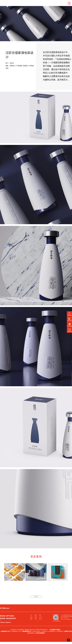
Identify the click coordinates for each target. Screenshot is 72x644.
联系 (40, 615)
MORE (36, 597)
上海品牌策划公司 (26, 631)
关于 (31, 615)
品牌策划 (36, 617)
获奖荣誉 (31, 618)
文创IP (36, 619)
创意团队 (31, 618)
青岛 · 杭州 (40, 619)
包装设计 (36, 618)
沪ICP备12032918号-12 (42, 630)
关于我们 (31, 617)
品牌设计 (36, 618)
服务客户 (31, 619)
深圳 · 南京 (40, 618)
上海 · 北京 (40, 617)
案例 (36, 615)
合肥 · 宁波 (40, 618)
